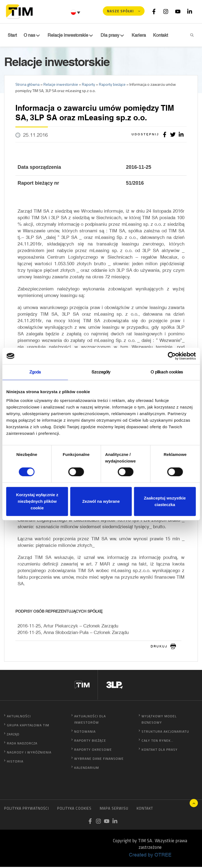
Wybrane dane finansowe (99, 760)
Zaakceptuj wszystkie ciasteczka (165, 501)
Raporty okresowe (93, 751)
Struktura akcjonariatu (165, 733)
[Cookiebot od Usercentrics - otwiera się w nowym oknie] (172, 356)
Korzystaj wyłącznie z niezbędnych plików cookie (37, 501)
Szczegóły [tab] (101, 372)
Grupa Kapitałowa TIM (28, 726)
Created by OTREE (150, 856)
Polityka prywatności (27, 809)
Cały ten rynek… (157, 742)
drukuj (159, 647)
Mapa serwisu (114, 809)
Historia (15, 762)
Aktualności (19, 717)
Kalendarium (87, 769)
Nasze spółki (120, 11)
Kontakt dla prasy (160, 751)
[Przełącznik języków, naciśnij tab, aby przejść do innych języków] (76, 12)
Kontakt (145, 809)
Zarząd (13, 735)
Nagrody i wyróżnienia (29, 753)
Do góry (194, 803)
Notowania (85, 733)
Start (11, 35)
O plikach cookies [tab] (167, 372)
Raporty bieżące (90, 742)
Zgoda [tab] (35, 372)
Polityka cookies (74, 809)
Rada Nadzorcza (22, 744)
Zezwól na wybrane (101, 501)
